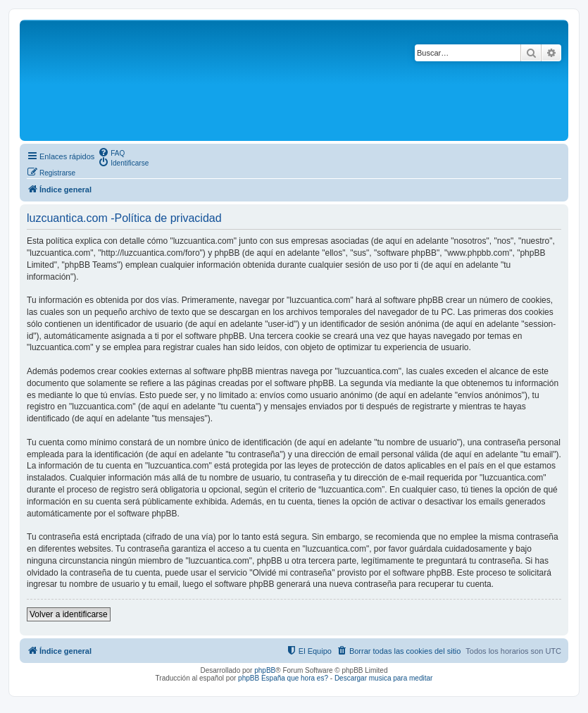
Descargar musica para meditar (384, 678)
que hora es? (308, 678)
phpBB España (262, 678)
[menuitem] (111, 152)
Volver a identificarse (69, 614)
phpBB (265, 670)
